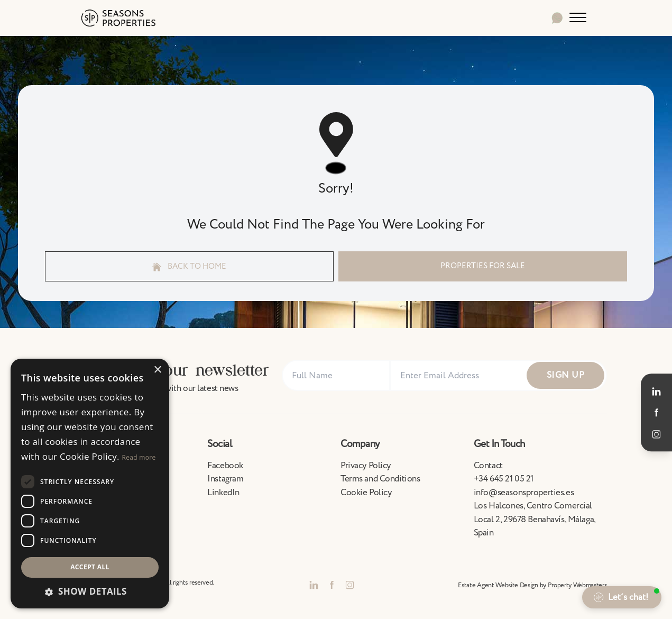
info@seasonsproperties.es (524, 493)
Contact (488, 466)
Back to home (189, 266)
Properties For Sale (483, 266)
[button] (90, 591)
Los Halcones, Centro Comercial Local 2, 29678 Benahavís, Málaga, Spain (535, 519)
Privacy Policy (366, 466)
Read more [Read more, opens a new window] (139, 457)
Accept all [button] (90, 567)
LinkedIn (223, 493)
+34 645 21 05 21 (504, 479)
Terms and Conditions (380, 479)
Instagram (225, 479)
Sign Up (565, 375)
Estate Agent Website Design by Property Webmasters (532, 585)
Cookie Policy (366, 493)
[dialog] (90, 484)
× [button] (157, 370)
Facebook (225, 466)
